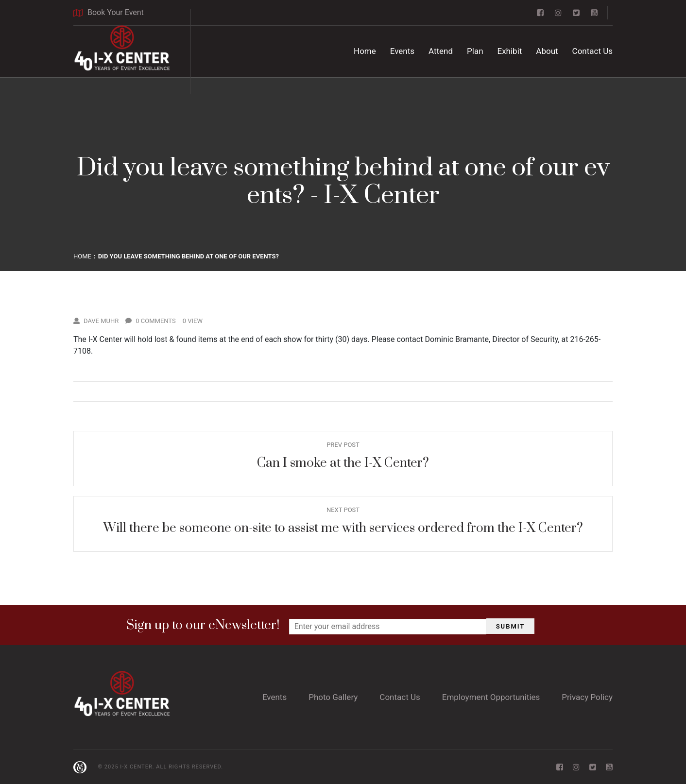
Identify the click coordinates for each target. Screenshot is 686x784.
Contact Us (592, 51)
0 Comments (151, 321)
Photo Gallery (333, 697)
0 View (193, 321)
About (547, 51)
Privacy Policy (587, 697)
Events (402, 51)
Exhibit (510, 51)
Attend (441, 51)
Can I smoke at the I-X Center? (343, 463)
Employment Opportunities (491, 697)
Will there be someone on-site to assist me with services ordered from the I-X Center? (343, 528)
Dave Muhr (96, 321)
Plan (475, 51)
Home (365, 51)
